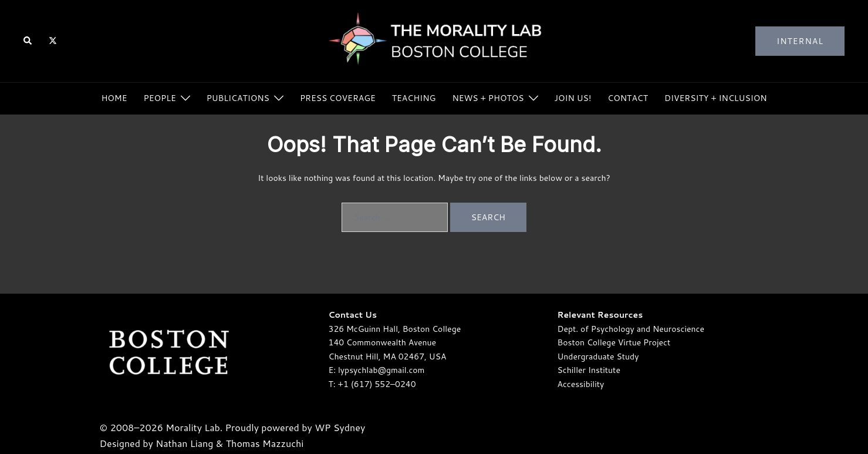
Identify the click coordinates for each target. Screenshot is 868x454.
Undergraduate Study (598, 357)
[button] (28, 41)
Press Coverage (338, 98)
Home (114, 98)
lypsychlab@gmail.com (381, 370)
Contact (628, 98)
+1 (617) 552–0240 (377, 384)
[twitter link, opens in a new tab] (52, 41)
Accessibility (581, 384)
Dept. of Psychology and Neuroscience (631, 329)
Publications (238, 98)
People (160, 98)
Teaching (414, 98)
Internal (800, 41)
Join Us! (573, 98)
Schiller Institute (589, 370)
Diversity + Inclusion (716, 98)
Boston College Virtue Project (614, 342)
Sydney (349, 427)
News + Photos (488, 98)
